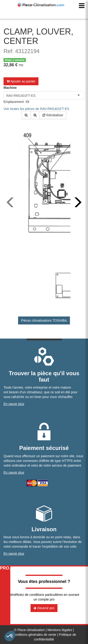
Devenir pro (44, 608)
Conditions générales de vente (34, 635)
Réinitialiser (53, 115)
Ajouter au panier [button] (21, 81)
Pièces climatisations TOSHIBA (44, 320)
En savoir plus (14, 404)
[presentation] (11, 202)
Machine (10, 88)
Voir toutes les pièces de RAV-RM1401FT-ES (36, 109)
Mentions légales (60, 630)
